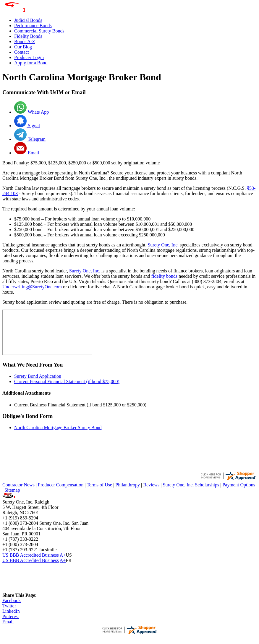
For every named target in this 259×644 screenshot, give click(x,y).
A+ (63, 555)
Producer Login (29, 57)
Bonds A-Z (25, 41)
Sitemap (12, 490)
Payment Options (239, 485)
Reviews (151, 485)
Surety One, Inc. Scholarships (191, 485)
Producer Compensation (61, 485)
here (82, 287)
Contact (22, 52)
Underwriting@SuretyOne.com (32, 287)
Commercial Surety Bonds (39, 31)
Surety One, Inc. (163, 245)
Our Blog (23, 47)
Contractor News (18, 485)
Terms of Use (99, 485)
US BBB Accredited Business (31, 555)
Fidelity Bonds (28, 36)
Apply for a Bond (31, 63)
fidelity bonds (164, 276)
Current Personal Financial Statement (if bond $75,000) (67, 381)
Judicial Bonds (28, 20)
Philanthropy (128, 485)
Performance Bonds (33, 26)
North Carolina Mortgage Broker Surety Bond (58, 428)
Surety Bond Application (38, 376)
